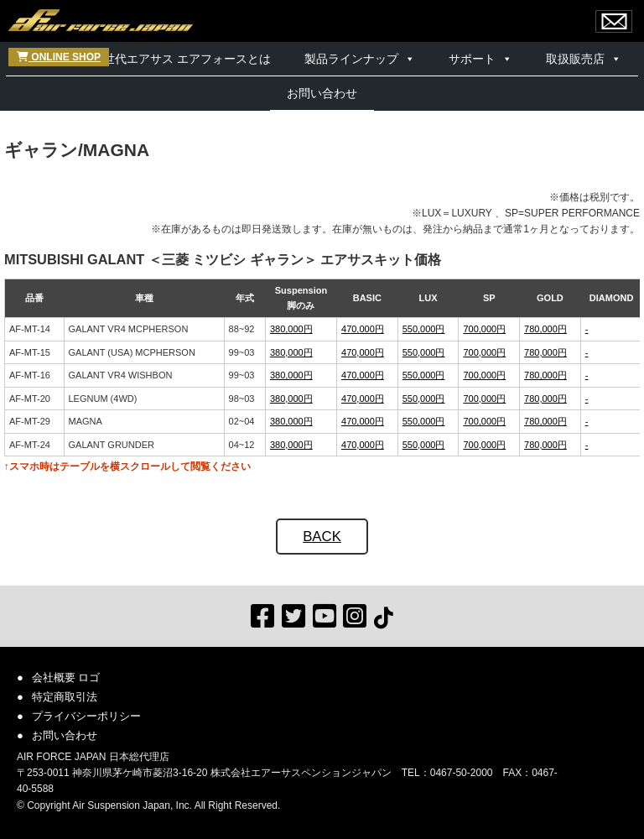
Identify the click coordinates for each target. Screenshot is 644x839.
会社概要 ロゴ (66, 677)
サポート (472, 59)
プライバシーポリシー (86, 716)
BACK (322, 537)
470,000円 (363, 329)
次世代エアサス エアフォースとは (181, 59)
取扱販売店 (575, 59)
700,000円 (484, 329)
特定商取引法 (65, 697)
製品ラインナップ (351, 59)
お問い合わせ (322, 93)
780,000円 (545, 329)
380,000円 (291, 329)
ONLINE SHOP (59, 57)
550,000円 (424, 329)
